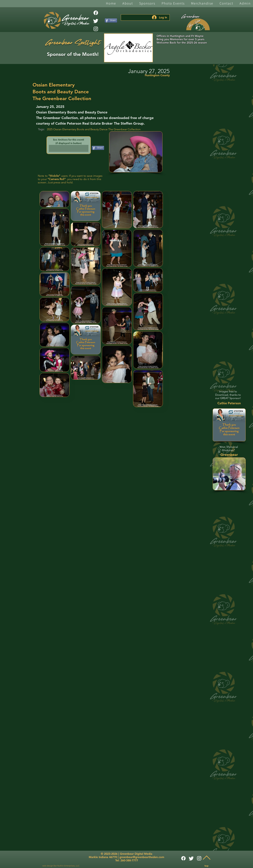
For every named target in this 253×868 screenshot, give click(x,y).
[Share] (111, 20)
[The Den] (198, 24)
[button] (128, 4)
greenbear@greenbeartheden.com (142, 857)
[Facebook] (96, 13)
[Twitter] (96, 21)
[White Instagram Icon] (96, 29)
